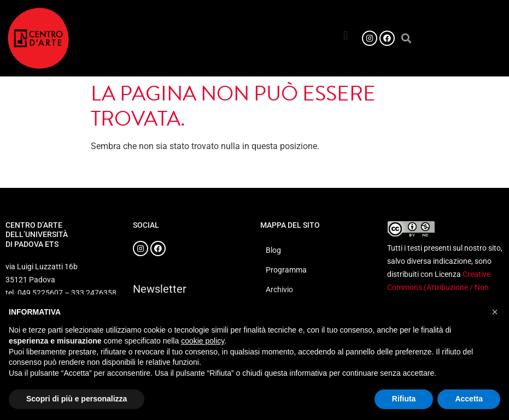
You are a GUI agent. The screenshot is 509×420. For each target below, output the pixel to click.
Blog (273, 250)
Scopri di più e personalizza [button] (77, 399)
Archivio (279, 289)
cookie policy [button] (203, 341)
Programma (286, 270)
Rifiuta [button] (404, 399)
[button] (346, 35)
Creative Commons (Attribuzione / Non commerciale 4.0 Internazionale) (441, 287)
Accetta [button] (469, 399)
